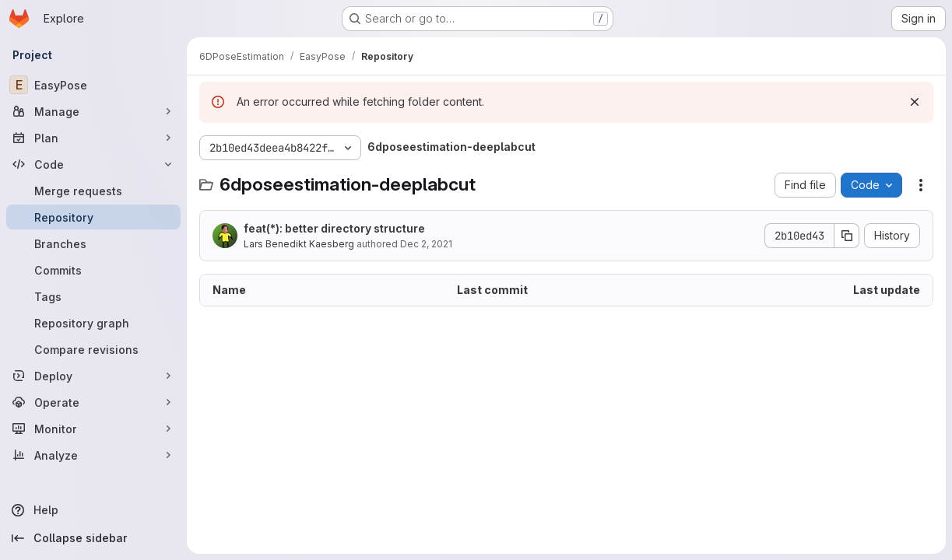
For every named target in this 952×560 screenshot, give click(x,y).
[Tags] (93, 296)
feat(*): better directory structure (334, 228)
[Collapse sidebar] (93, 538)
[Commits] (93, 270)
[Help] (93, 510)
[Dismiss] (915, 102)
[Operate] (93, 402)
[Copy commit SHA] (847, 236)
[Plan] (93, 138)
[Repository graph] (93, 323)
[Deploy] (93, 376)
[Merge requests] (93, 191)
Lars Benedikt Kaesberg (299, 244)
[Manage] (93, 111)
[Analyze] (93, 455)
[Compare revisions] (93, 349)
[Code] (93, 164)
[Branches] (93, 243)
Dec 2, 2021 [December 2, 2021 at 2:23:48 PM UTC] (426, 244)
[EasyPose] (93, 85)
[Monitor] (93, 429)
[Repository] (93, 217)
